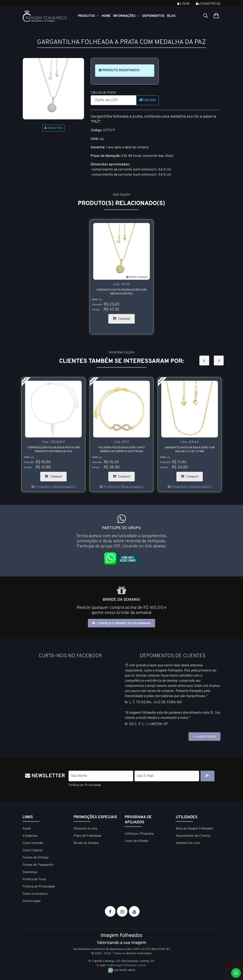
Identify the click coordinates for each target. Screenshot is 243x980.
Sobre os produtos (35, 894)
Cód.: (122, 284)
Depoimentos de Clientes (193, 836)
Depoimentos (153, 16)
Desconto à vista (85, 829)
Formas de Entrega (36, 858)
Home (106, 16)
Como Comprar (33, 850)
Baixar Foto (53, 128)
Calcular (147, 100)
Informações (126, 16)
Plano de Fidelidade (88, 836)
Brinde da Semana (86, 843)
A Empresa (30, 836)
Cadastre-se (208, 4)
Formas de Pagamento (38, 865)
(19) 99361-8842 (122, 970)
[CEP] (114, 100)
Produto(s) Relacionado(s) (53, 487)
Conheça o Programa (139, 834)
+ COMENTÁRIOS (204, 737)
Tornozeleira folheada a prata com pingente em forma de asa (53, 450)
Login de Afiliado (137, 841)
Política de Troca (34, 879)
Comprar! (124, 318)
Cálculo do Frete (103, 93)
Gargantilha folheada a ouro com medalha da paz (122, 292)
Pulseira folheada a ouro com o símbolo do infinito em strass (122, 450)
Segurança (30, 872)
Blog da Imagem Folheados (194, 829)
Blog (171, 16)
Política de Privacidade (86, 785)
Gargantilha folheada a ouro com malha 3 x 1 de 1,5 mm (190, 450)
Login (183, 4)
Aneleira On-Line (188, 843)
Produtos (89, 16)
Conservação (32, 901)
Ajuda (27, 829)
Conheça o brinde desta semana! (121, 623)
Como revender (33, 843)
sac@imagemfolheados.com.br (126, 965)
